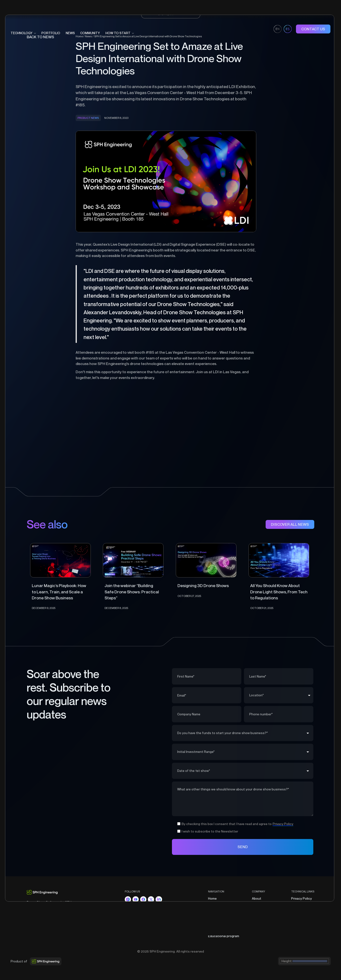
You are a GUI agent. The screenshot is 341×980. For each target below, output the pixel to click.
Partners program (265, 905)
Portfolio (215, 911)
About (257, 898)
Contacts (259, 917)
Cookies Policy (302, 911)
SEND (243, 847)
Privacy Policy (302, 898)
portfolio (51, 33)
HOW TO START (118, 33)
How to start (218, 930)
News (70, 33)
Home (212, 898)
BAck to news (40, 37)
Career (257, 911)
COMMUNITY (90, 33)
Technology (217, 905)
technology (22, 33)
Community (217, 923)
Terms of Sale (302, 905)
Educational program (224, 936)
